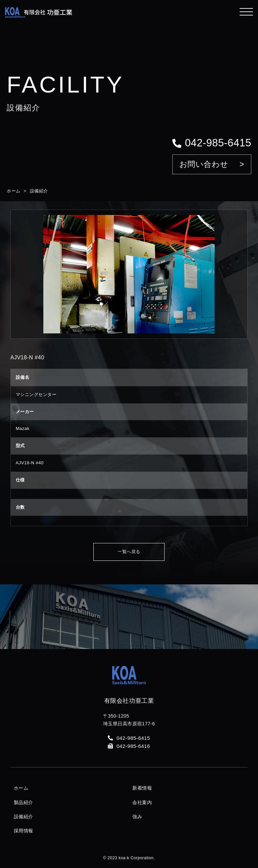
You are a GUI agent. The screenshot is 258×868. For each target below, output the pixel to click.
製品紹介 (24, 802)
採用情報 (24, 831)
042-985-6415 (212, 143)
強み (137, 817)
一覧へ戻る (129, 552)
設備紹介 (39, 191)
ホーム (14, 191)
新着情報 (142, 788)
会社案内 (142, 802)
